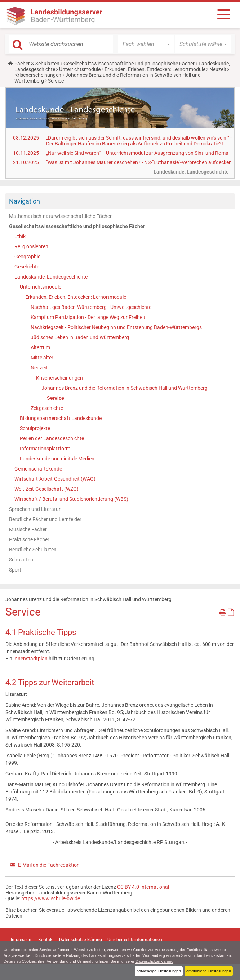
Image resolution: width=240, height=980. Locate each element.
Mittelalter (42, 358)
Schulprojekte (35, 428)
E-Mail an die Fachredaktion (49, 865)
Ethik (20, 236)
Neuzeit (218, 69)
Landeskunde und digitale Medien (57, 459)
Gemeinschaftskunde (38, 469)
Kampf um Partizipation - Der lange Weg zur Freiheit (88, 317)
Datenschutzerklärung (155, 961)
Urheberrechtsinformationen (135, 940)
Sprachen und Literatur (35, 509)
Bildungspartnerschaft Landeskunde (61, 418)
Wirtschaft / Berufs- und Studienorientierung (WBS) (71, 499)
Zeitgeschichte (47, 408)
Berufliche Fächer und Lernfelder (45, 519)
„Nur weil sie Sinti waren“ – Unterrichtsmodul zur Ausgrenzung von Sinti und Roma (137, 153)
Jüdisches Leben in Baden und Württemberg (80, 337)
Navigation (25, 201)
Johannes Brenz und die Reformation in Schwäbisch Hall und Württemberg (125, 388)
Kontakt (46, 940)
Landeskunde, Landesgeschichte (51, 277)
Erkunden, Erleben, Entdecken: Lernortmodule (155, 69)
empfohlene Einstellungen (209, 971)
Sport (15, 570)
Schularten (21, 560)
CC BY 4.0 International (143, 887)
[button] (146, 44)
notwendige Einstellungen (159, 971)
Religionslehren (31, 246)
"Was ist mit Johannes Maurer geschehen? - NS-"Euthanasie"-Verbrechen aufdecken (139, 162)
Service (55, 398)
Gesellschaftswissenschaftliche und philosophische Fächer (129, 64)
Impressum (22, 940)
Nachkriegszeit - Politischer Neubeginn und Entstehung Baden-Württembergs (116, 327)
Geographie (27, 257)
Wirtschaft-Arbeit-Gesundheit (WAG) (55, 479)
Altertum (40, 347)
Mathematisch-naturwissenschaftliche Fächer (60, 216)
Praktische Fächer (29, 539)
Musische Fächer (28, 529)
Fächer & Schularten (37, 64)
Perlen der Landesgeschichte (52, 438)
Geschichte (27, 267)
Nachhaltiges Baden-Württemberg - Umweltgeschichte (91, 307)
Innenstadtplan (31, 659)
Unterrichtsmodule (80, 69)
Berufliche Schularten (33, 550)
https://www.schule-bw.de (51, 898)
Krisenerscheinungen (38, 75)
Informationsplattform (45, 449)
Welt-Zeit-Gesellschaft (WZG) (46, 489)
